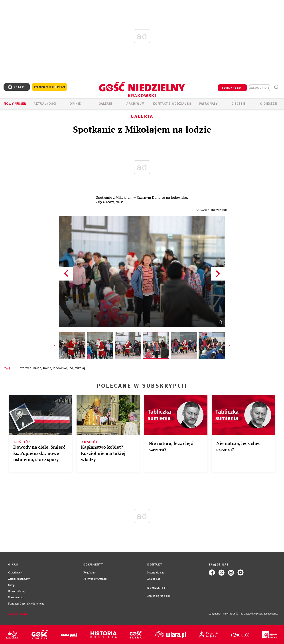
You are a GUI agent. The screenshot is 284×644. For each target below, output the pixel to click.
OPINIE (75, 104)
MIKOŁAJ (80, 368)
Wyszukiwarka (276, 87)
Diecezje (239, 104)
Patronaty (209, 104)
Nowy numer (15, 104)
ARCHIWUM (135, 104)
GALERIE (106, 104)
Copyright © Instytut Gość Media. (227, 614)
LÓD (71, 368)
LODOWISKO (60, 368)
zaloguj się (260, 88)
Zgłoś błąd (18, 614)
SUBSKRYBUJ (232, 88)
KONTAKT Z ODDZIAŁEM (172, 104)
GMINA (47, 368)
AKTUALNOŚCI (45, 104)
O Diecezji (269, 104)
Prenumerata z (49, 87)
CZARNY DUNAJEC (30, 368)
